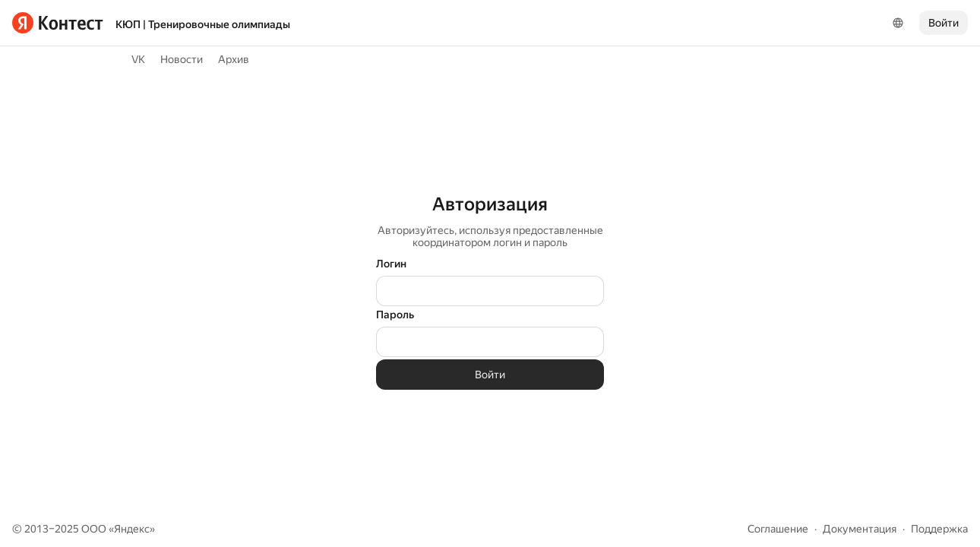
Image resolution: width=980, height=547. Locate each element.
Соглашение (778, 529)
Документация (860, 529)
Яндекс (132, 529)
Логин (391, 264)
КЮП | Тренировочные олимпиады (203, 24)
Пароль (395, 315)
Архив (234, 59)
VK (138, 59)
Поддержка (939, 529)
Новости (182, 59)
